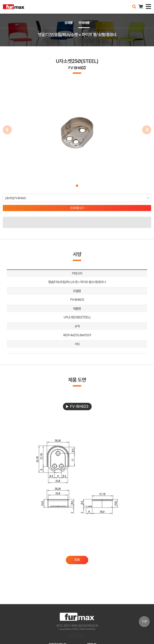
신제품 (69, 23)
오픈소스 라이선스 (77, 636)
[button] (77, 186)
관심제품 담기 (77, 208)
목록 (77, 560)
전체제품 (84, 23)
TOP (144, 622)
